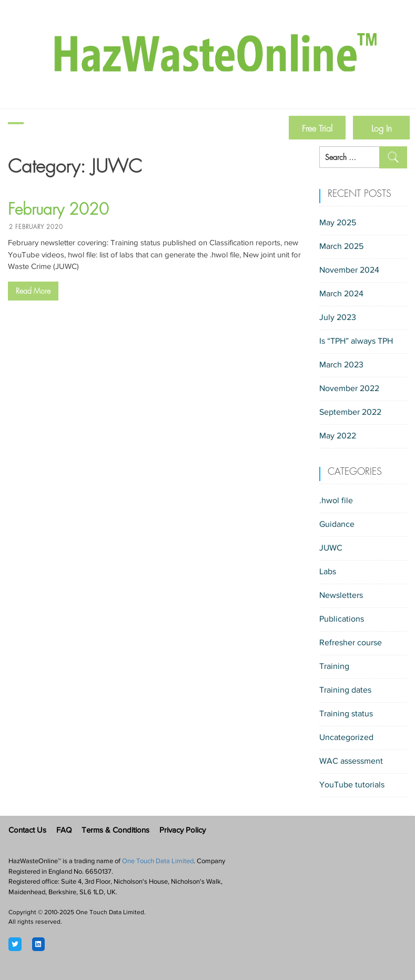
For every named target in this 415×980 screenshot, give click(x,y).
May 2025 (338, 223)
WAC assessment (351, 762)
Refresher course (351, 643)
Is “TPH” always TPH (356, 342)
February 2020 (58, 209)
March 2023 (341, 365)
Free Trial (317, 129)
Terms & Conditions (115, 831)
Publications (342, 619)
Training (334, 667)
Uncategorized (346, 738)
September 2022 (350, 413)
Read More (33, 291)
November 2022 (349, 389)
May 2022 (338, 436)
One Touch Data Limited (158, 861)
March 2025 (341, 247)
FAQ (64, 831)
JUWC (331, 548)
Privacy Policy (183, 831)
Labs (328, 572)
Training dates (345, 691)
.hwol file (336, 501)
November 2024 (349, 271)
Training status (346, 714)
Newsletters (341, 596)
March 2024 (341, 294)
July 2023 (338, 318)
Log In (382, 129)
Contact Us (27, 831)
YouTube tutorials (352, 785)
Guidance (337, 525)
